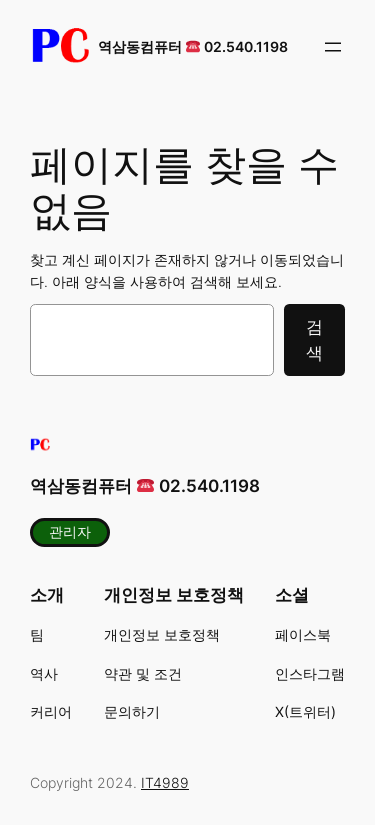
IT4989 (165, 782)
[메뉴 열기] (333, 47)
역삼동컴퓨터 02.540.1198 (193, 46)
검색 (314, 340)
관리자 (70, 531)
